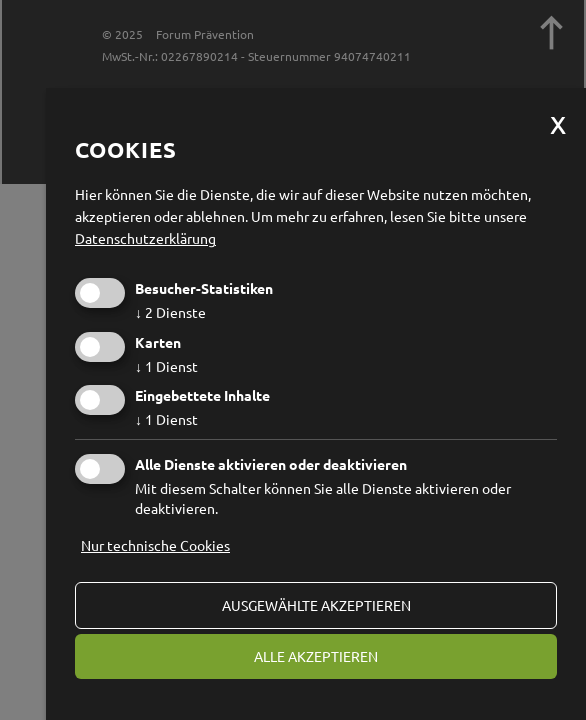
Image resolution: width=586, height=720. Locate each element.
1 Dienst (166, 366)
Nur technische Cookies (155, 545)
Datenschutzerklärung (145, 238)
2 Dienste (170, 312)
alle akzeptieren (316, 656)
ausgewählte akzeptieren (316, 605)
